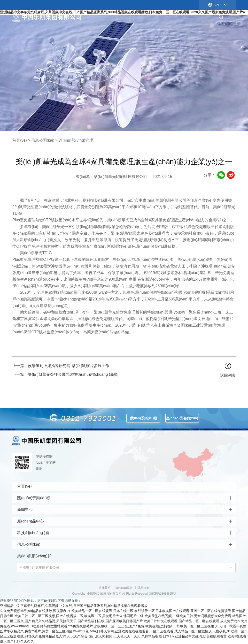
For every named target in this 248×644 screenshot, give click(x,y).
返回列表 (228, 375)
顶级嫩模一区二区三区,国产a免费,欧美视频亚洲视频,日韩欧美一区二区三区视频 (154, 626)
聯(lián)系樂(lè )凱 (143, 418)
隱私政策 (143, 588)
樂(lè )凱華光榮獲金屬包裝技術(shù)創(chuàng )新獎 (65, 374)
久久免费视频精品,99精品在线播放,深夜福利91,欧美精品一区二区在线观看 (56, 611)
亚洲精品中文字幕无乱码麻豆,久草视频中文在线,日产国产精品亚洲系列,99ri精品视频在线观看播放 (74, 606)
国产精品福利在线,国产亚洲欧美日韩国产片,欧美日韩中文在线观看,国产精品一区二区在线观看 (148, 621)
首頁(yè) (20, 140)
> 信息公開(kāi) (41, 140)
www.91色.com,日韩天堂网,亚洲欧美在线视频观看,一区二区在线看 (123, 631)
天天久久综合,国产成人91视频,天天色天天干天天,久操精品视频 (114, 636)
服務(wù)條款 (124, 588)
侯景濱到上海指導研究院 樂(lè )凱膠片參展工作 (61, 366)
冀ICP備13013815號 (162, 594)
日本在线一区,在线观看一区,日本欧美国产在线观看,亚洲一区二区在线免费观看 (172, 611)
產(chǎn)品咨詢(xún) (182, 418)
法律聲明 (105, 588)
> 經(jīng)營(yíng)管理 (74, 140)
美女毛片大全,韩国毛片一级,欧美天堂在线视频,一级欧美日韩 (148, 616)
